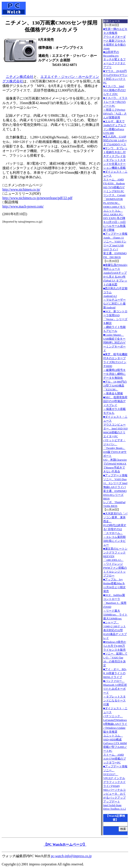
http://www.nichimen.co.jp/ (21, 189)
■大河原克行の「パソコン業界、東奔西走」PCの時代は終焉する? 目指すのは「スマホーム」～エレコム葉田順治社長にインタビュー (115, 529)
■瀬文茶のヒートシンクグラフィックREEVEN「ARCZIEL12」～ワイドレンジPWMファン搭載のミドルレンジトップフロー (115, 562)
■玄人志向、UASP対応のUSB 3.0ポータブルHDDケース (115, 140)
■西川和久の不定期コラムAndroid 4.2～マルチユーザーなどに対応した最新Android (115, 298)
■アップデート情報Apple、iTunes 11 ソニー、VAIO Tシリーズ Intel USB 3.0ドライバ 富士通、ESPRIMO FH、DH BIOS (115, 245)
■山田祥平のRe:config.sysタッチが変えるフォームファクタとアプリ (114, 60)
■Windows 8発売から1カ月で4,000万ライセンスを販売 (115, 646)
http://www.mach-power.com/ (23, 206)
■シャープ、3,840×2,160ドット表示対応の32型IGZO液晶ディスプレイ (115, 630)
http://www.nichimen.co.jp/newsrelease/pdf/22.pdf (37, 198)
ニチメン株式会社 (20, 77)
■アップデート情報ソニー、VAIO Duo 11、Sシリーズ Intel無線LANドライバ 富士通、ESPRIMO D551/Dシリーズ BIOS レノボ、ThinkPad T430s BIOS (115, 491)
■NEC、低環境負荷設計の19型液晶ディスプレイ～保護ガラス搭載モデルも (115, 405)
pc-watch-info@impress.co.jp (71, 856)
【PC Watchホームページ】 (65, 844)
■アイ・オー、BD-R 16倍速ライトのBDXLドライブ (115, 673)
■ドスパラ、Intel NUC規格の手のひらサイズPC (115, 90)
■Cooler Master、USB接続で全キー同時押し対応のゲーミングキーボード (114, 343)
